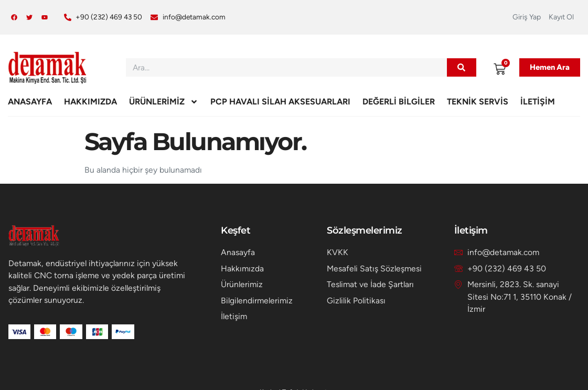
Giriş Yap (527, 17)
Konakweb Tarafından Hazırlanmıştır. (294, 378)
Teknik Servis (478, 102)
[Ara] (462, 67)
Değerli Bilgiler (399, 102)
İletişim (538, 102)
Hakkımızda (90, 102)
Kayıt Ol (561, 17)
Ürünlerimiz (164, 102)
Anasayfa (30, 102)
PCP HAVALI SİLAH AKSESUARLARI (280, 102)
